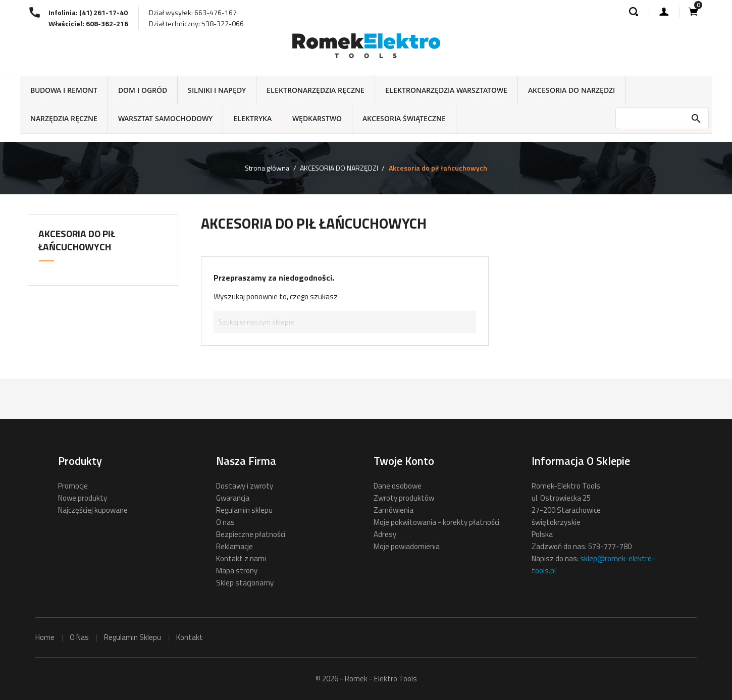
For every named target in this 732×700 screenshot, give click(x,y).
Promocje (73, 486)
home (45, 637)
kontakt (190, 637)
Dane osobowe (398, 486)
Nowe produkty (83, 498)
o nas (79, 637)
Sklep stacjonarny (245, 583)
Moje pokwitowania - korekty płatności (436, 522)
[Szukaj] (345, 322)
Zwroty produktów (404, 498)
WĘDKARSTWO (317, 118)
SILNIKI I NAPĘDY (217, 90)
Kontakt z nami (241, 558)
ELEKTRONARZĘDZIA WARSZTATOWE (446, 90)
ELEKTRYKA (252, 118)
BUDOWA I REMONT (64, 90)
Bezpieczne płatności (251, 534)
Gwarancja (233, 498)
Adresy (385, 534)
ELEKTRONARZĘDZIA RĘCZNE (316, 90)
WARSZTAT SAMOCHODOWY (165, 118)
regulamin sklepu (133, 637)
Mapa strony (237, 571)
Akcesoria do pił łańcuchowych (77, 240)
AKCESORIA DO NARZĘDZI (571, 90)
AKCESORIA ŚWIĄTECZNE (404, 118)
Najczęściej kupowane (93, 510)
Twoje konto (404, 461)
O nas (225, 522)
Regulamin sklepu (244, 510)
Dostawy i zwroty (245, 486)
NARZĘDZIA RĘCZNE (64, 118)
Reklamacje (234, 546)
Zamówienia (394, 510)
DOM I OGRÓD (143, 90)
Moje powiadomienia (407, 546)
